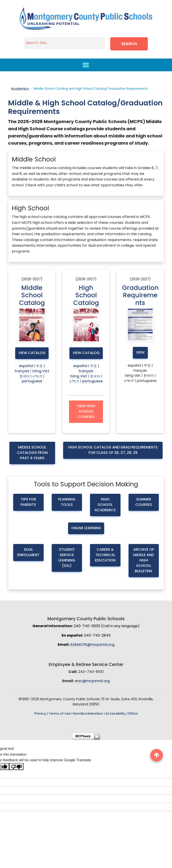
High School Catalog (86, 296)
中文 (39, 366)
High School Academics (105, 505)
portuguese (32, 382)
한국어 (25, 377)
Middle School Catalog (32, 296)
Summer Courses (144, 502)
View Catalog (32, 353)
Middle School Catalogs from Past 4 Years (32, 453)
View (140, 353)
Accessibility (116, 714)
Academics (20, 89)
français (22, 371)
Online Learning (86, 528)
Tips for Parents (28, 502)
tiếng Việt (41, 371)
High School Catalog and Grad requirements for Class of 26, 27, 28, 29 (113, 450)
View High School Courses (86, 412)
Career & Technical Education (105, 555)
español (26, 366)
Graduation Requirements (140, 296)
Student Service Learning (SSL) (67, 558)
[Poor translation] (16, 767)
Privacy (40, 714)
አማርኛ (37, 377)
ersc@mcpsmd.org (92, 681)
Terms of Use (60, 714)
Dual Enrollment (28, 553)
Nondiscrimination (88, 714)
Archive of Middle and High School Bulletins (144, 561)
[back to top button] (157, 755)
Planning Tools (67, 502)
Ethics (133, 714)
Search (129, 44)
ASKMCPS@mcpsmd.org (92, 645)
